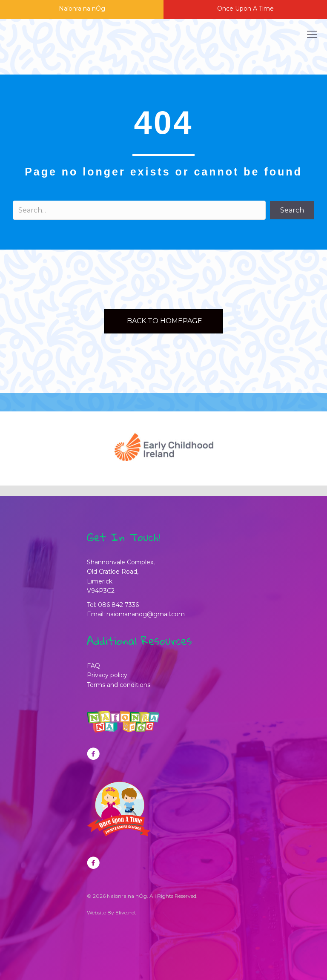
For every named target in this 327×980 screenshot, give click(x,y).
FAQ (93, 666)
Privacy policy (107, 675)
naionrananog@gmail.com (146, 614)
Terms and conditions (119, 685)
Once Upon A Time (245, 9)
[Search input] (139, 210)
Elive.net (126, 912)
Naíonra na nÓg (82, 9)
